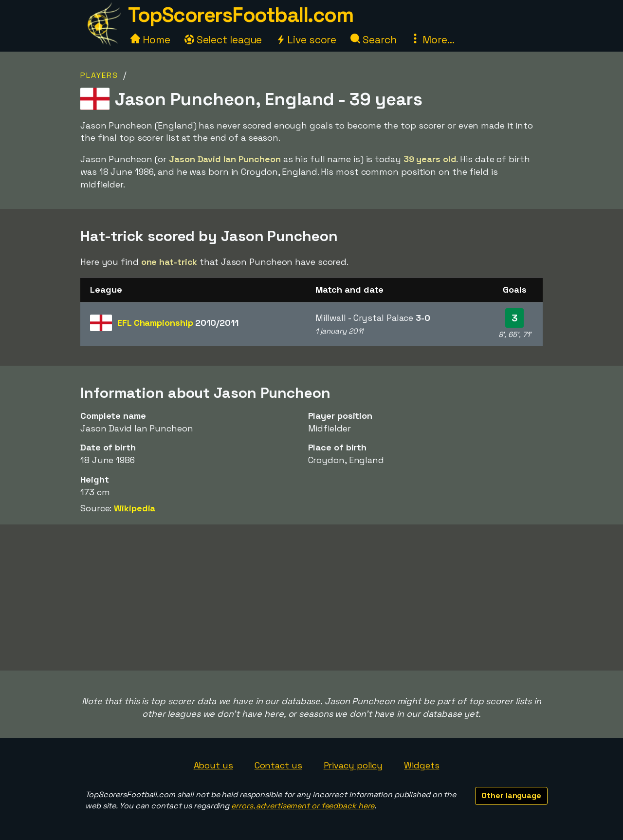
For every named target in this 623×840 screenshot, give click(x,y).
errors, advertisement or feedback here (303, 806)
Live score (306, 40)
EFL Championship (178, 323)
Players (99, 75)
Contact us (278, 765)
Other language (511, 795)
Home (150, 40)
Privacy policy (353, 765)
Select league (223, 40)
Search (373, 40)
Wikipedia (135, 508)
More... (432, 40)
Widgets (421, 765)
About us (213, 765)
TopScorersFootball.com (240, 15)
